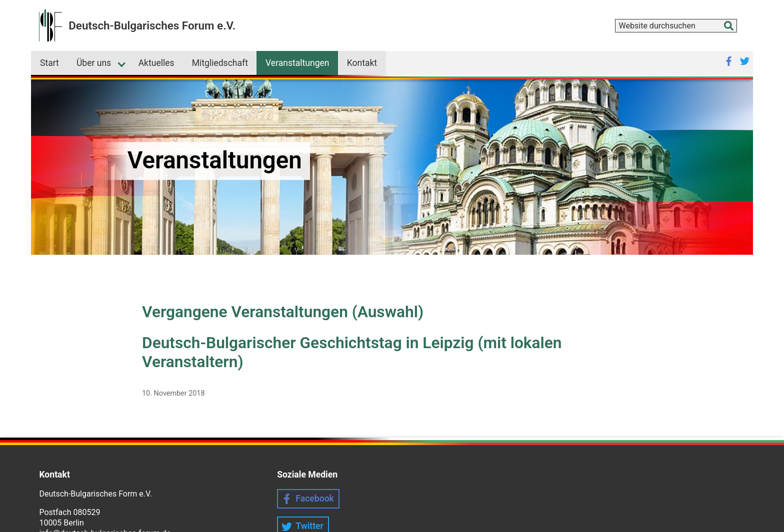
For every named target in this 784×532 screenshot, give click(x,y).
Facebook (315, 499)
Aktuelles (156, 63)
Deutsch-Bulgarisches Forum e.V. (152, 25)
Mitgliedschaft (220, 63)
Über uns (94, 63)
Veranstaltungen (297, 63)
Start (49, 63)
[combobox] (676, 26)
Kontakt (362, 63)
